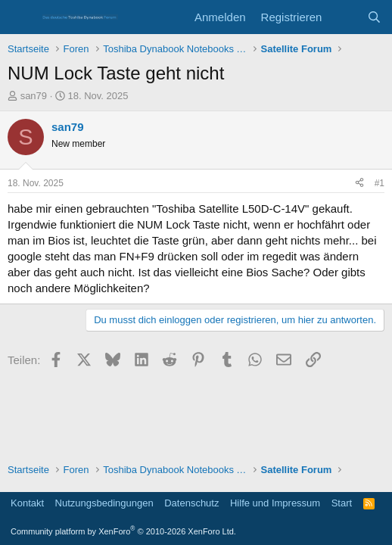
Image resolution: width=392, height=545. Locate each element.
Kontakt (27, 503)
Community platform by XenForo (123, 531)
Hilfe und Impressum (275, 503)
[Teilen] (359, 184)
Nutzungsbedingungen (104, 503)
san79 (34, 96)
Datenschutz (191, 503)
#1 (380, 183)
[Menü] (21, 17)
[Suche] (374, 17)
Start (342, 503)
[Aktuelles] (344, 17)
